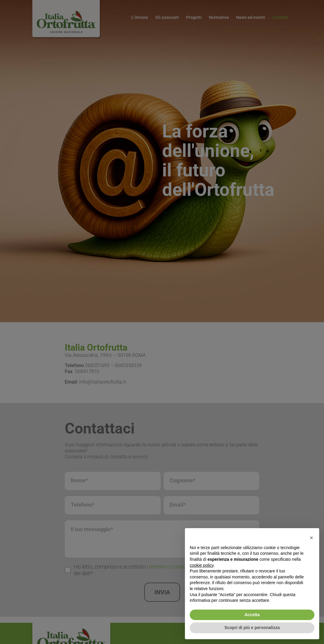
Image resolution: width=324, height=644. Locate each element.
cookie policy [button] (202, 565)
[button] (311, 538)
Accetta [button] (252, 615)
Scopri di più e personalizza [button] (252, 628)
